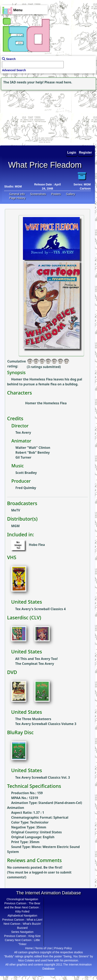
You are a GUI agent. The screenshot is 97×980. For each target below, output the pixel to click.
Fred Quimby (26, 488)
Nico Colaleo (26, 960)
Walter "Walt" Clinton (33, 448)
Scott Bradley (26, 473)
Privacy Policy (63, 948)
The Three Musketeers (33, 719)
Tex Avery (23, 432)
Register (85, 152)
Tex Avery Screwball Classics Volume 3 (46, 724)
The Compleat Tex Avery (35, 664)
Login (72, 152)
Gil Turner (23, 457)
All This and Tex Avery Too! (36, 659)
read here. (64, 82)
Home (29, 948)
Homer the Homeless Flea (46, 403)
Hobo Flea (37, 545)
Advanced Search (14, 70)
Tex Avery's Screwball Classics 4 (40, 609)
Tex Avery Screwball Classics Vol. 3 (43, 777)
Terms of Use (43, 948)
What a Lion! (35, 920)
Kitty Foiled (22, 911)
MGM (18, 186)
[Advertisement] (25, 117)
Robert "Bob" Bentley (33, 452)
